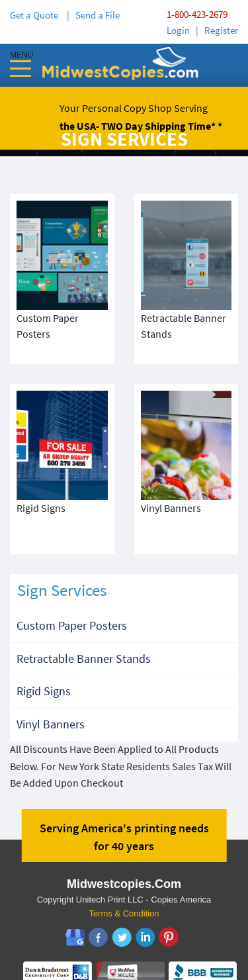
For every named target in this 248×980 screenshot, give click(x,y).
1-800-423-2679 (197, 14)
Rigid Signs (44, 659)
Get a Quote (36, 15)
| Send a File (93, 15)
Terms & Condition (124, 882)
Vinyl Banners (51, 692)
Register (221, 30)
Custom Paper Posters (72, 594)
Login (178, 30)
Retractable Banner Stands (84, 627)
